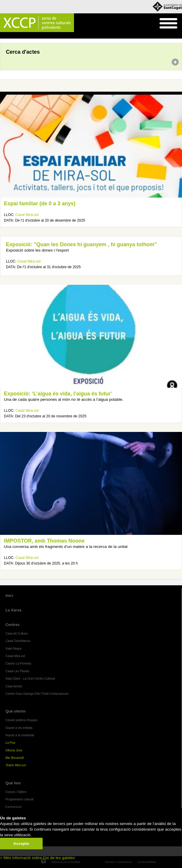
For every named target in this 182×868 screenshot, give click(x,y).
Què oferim (15, 711)
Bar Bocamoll (14, 758)
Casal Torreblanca (18, 641)
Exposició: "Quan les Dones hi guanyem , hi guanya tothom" (81, 244)
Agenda (16, 36)
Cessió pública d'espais (21, 720)
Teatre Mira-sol (16, 765)
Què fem (13, 783)
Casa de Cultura (16, 633)
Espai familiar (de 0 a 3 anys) (40, 204)
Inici (3, 36)
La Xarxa (13, 610)
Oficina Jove (14, 750)
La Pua (10, 743)
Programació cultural (19, 799)
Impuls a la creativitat (20, 735)
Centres (12, 625)
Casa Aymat (14, 686)
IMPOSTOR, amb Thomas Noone (44, 541)
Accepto (21, 844)
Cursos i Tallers (16, 792)
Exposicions (13, 807)
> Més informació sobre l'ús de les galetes (37, 858)
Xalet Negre (13, 649)
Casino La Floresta (18, 663)
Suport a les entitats (19, 728)
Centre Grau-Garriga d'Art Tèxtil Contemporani (37, 694)
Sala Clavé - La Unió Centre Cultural (30, 679)
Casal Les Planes (17, 671)
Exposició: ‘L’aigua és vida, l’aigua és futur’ (58, 394)
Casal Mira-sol (27, 215)
